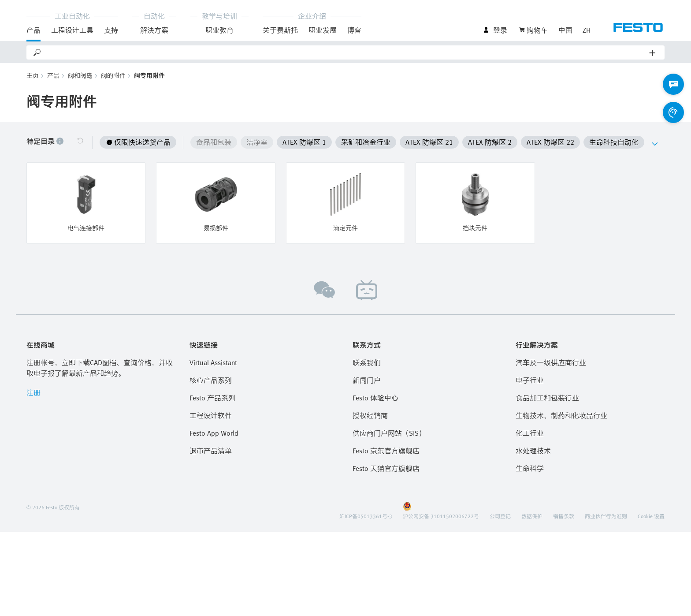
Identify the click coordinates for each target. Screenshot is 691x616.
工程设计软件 (211, 415)
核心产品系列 (211, 380)
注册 (33, 392)
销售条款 (564, 516)
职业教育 (219, 30)
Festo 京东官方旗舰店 (386, 451)
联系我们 (367, 362)
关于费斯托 (280, 30)
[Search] (346, 52)
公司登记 (500, 516)
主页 (33, 75)
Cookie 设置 (651, 516)
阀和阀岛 (80, 75)
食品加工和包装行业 (547, 398)
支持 (111, 30)
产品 (33, 30)
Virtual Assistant (213, 362)
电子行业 (530, 380)
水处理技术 (533, 451)
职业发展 (323, 30)
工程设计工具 (72, 30)
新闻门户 (367, 380)
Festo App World (214, 433)
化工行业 (530, 433)
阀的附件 (113, 75)
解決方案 (154, 30)
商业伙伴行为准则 (606, 516)
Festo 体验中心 (375, 398)
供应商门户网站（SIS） (389, 433)
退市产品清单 (211, 451)
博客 (354, 30)
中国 (565, 30)
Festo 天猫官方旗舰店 (386, 468)
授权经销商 (370, 415)
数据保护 (532, 516)
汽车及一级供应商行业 (551, 362)
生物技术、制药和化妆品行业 (561, 415)
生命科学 (530, 468)
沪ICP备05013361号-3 (366, 516)
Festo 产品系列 (212, 398)
